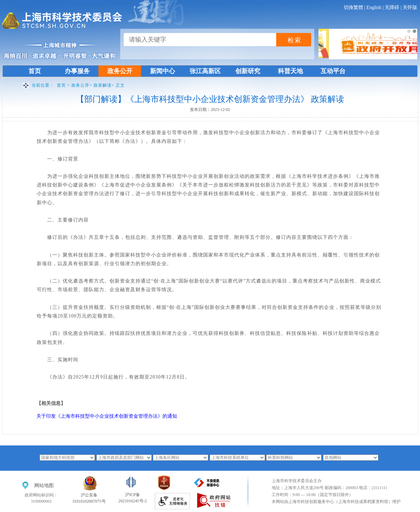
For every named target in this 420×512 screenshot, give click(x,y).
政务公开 (120, 71)
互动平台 (333, 71)
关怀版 (410, 7)
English (374, 7)
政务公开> (82, 85)
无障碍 (392, 7)
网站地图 (44, 485)
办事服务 (77, 71)
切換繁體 (353, 7)
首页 (35, 71)
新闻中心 (163, 71)
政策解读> (105, 85)
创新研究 (248, 71)
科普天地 (290, 71)
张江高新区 (205, 71)
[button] (409, 31)
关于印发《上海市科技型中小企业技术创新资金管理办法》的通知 (107, 416)
